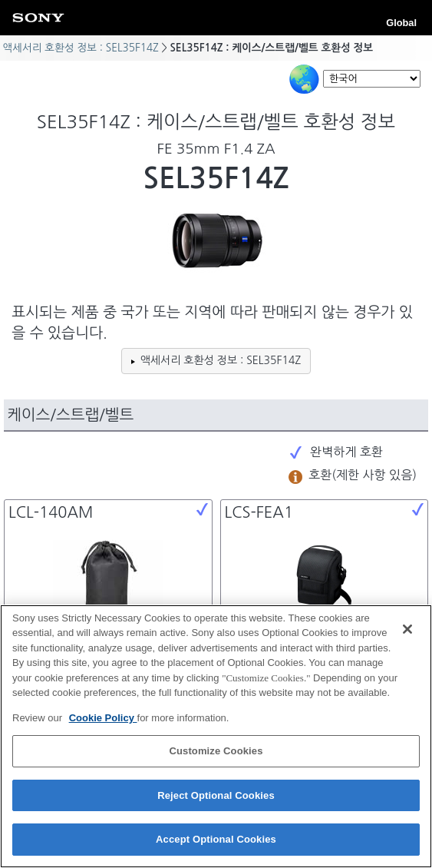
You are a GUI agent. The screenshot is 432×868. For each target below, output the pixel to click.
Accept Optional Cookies (216, 841)
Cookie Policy (103, 720)
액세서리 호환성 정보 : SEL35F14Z (80, 48)
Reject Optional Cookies (216, 798)
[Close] (407, 631)
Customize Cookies (216, 753)
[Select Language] (372, 79)
